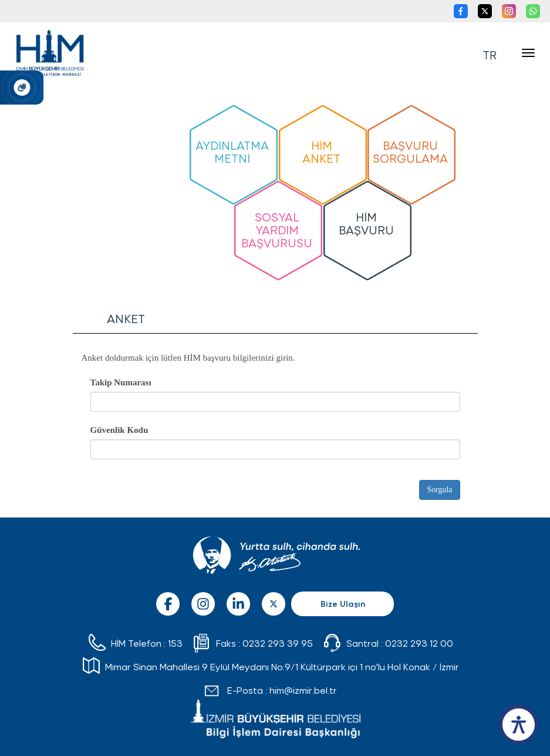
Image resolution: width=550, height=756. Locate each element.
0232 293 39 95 (278, 643)
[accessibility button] (518, 724)
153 (175, 643)
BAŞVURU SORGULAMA (410, 151)
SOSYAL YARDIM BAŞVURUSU (277, 229)
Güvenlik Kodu (119, 430)
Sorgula (439, 490)
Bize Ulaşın (343, 604)
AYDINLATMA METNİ (232, 151)
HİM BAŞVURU (366, 223)
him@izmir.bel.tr (303, 690)
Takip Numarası (121, 382)
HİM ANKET (321, 151)
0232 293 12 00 (419, 643)
